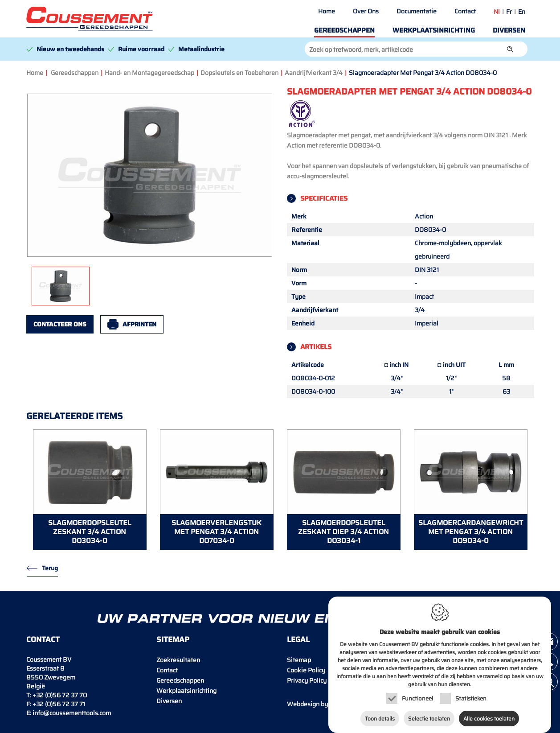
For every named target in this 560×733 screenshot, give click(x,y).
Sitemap (299, 660)
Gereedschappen (344, 30)
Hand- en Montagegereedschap (149, 73)
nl (497, 12)
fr (509, 12)
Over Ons (366, 11)
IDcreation (323, 704)
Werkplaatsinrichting (434, 30)
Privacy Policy (307, 680)
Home (327, 11)
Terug (50, 568)
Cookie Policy (306, 670)
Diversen (509, 30)
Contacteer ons (60, 324)
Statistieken (471, 691)
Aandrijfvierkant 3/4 (314, 73)
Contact (465, 11)
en (522, 12)
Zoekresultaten (178, 660)
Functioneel (417, 691)
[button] (510, 49)
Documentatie (417, 11)
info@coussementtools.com (72, 713)
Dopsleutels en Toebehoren (239, 73)
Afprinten (139, 324)
